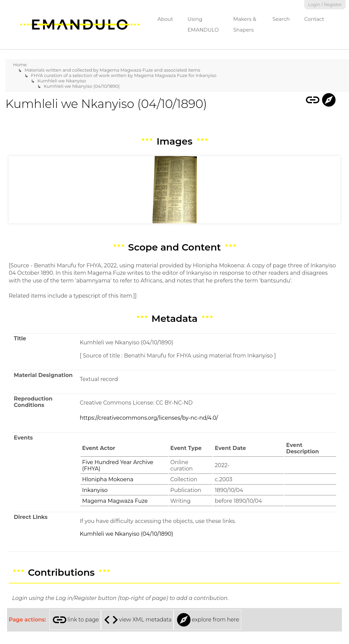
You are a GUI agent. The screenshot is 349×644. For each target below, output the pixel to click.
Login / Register (325, 5)
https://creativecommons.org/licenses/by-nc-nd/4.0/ (149, 418)
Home (20, 65)
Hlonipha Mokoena (108, 479)
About (165, 19)
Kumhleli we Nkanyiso (62, 81)
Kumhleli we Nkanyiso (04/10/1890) (82, 86)
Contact (314, 19)
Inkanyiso (95, 490)
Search (281, 19)
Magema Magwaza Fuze (115, 501)
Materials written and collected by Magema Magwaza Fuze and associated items (112, 70)
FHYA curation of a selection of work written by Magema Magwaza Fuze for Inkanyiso (124, 75)
